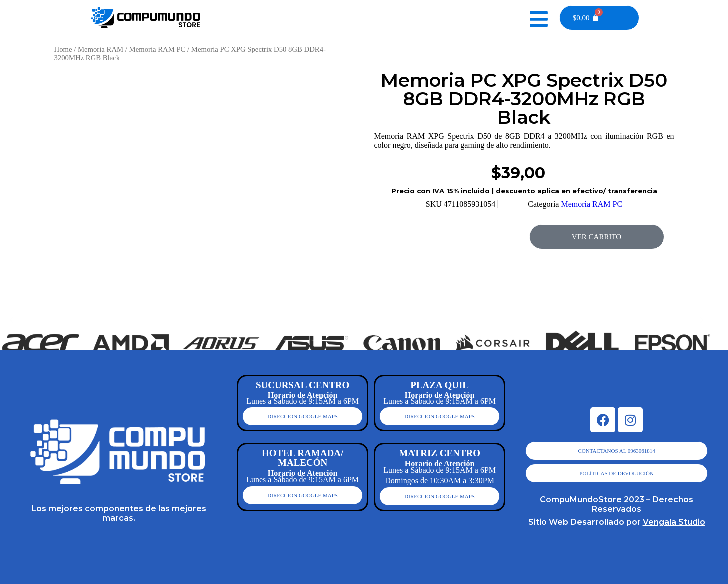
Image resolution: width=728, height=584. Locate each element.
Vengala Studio (674, 522)
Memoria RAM (100, 49)
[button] (11, 320)
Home (63, 49)
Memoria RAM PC (157, 49)
